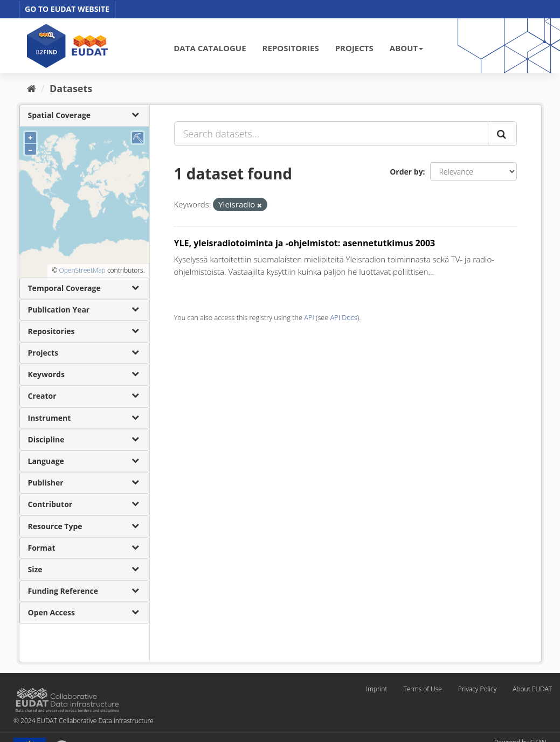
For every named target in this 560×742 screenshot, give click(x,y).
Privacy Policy (477, 689)
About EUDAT (532, 689)
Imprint (376, 689)
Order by (406, 172)
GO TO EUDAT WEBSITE (67, 9)
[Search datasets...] (331, 134)
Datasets (71, 88)
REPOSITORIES (291, 48)
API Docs (344, 317)
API (309, 317)
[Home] (32, 88)
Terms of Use (422, 689)
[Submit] (502, 134)
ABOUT (406, 48)
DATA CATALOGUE (210, 48)
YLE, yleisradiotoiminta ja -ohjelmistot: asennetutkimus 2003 (305, 243)
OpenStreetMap (82, 270)
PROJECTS (354, 48)
